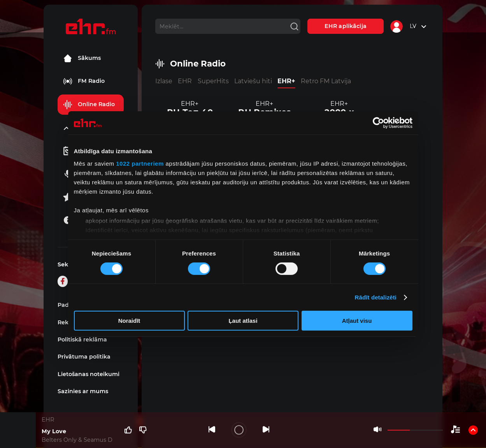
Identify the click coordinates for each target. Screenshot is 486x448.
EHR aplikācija (346, 26)
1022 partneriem (140, 163)
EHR (185, 81)
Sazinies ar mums (83, 391)
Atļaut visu (357, 321)
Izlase (164, 81)
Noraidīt (129, 321)
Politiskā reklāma (82, 339)
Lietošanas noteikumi (89, 374)
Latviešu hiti (253, 81)
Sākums (82, 58)
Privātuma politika (84, 357)
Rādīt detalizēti (376, 297)
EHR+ (286, 81)
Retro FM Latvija (326, 81)
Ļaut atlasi (243, 321)
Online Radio (89, 105)
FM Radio (84, 81)
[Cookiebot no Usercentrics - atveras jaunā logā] (378, 123)
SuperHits (213, 81)
